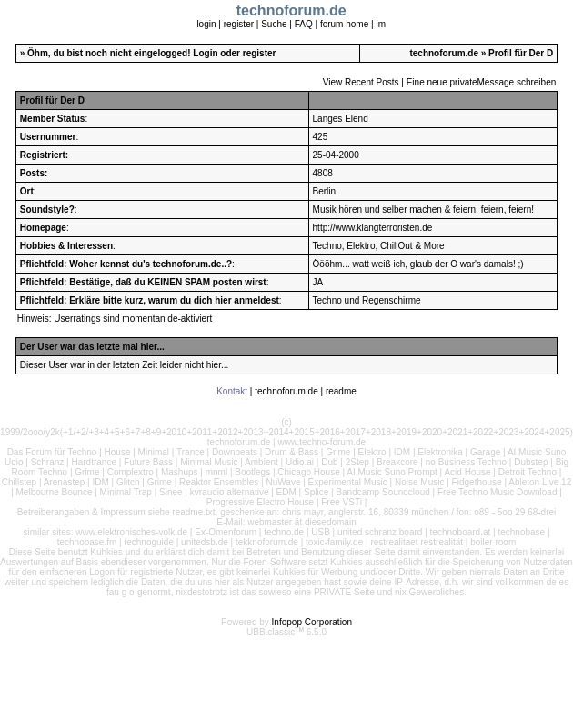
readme (341, 391)
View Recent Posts (361, 82)
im (381, 24)
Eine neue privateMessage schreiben (482, 82)
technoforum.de (444, 53)
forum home (344, 24)
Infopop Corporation (312, 622)
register (239, 24)
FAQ (304, 24)
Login (205, 53)
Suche (274, 24)
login (206, 24)
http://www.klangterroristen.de (373, 228)
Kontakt (232, 391)
